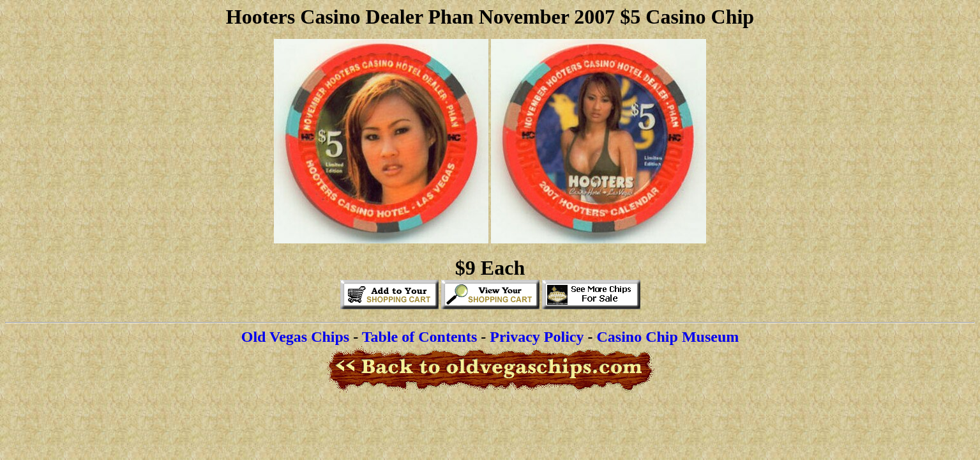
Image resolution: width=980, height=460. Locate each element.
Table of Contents (419, 337)
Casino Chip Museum (668, 337)
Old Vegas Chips (295, 337)
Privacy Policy (537, 337)
